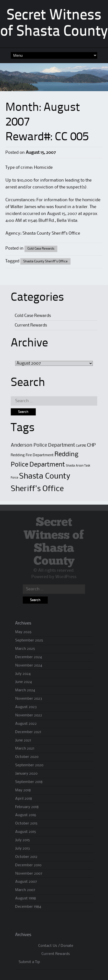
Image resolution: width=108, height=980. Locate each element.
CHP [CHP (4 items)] (91, 445)
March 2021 (25, 749)
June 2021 (23, 740)
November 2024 (29, 666)
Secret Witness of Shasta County (54, 542)
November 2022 (29, 715)
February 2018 (27, 807)
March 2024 (25, 690)
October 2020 (27, 757)
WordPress (66, 577)
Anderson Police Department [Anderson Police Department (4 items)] (43, 445)
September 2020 (29, 765)
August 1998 (26, 898)
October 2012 (26, 857)
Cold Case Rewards (41, 249)
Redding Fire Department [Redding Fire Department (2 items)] (32, 455)
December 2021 (28, 732)
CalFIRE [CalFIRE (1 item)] (81, 446)
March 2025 (25, 649)
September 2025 (29, 640)
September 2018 (29, 782)
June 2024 (24, 682)
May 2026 (23, 632)
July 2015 (23, 840)
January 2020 (26, 774)
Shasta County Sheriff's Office (45, 261)
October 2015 (26, 824)
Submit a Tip (29, 962)
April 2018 (24, 799)
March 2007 (25, 890)
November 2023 (29, 699)
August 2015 (26, 832)
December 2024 (29, 657)
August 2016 (26, 815)
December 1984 (28, 907)
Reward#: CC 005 (47, 137)
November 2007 (29, 874)
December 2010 (28, 865)
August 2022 (26, 724)
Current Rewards (31, 325)
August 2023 (26, 707)
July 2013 (23, 849)
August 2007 (26, 882)
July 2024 (23, 674)
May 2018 (23, 790)
